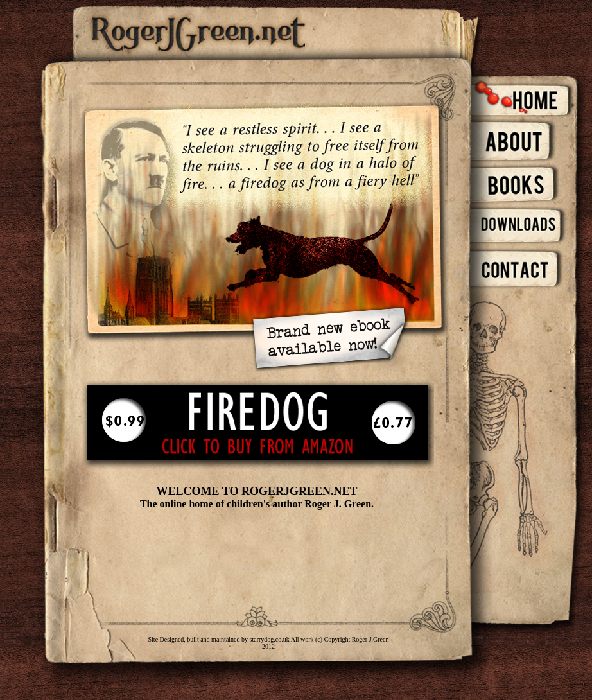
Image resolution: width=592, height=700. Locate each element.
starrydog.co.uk (269, 639)
